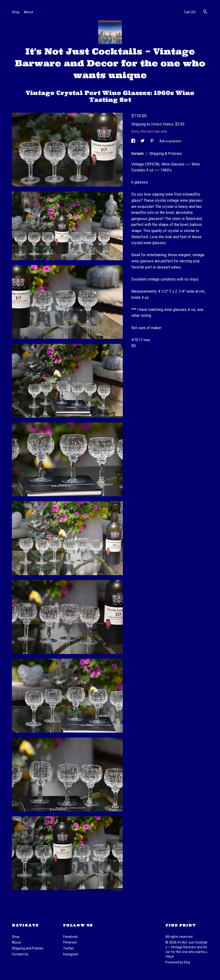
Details (138, 154)
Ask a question (170, 141)
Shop (16, 12)
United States (162, 124)
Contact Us (20, 954)
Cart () (190, 12)
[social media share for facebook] (134, 141)
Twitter (69, 948)
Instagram (71, 954)
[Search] (205, 12)
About (29, 12)
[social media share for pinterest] (152, 141)
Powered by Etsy (178, 962)
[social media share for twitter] (143, 141)
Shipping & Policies (166, 154)
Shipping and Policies (28, 948)
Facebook (70, 937)
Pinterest (70, 942)
